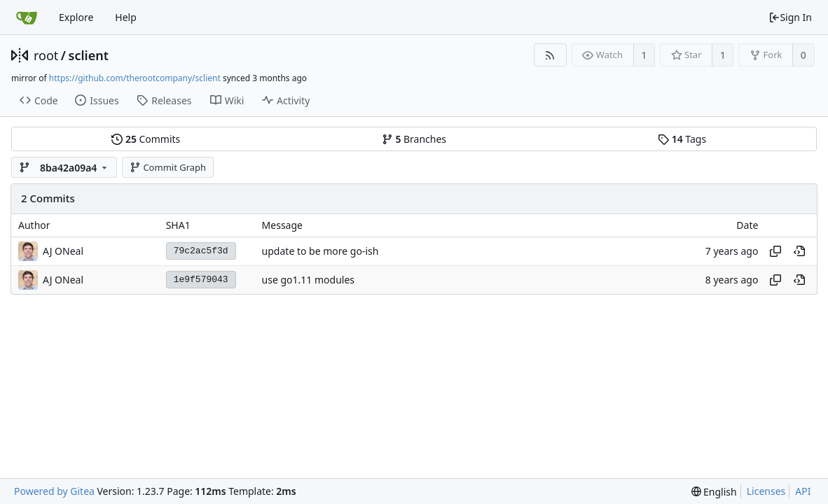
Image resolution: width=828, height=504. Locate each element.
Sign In (790, 17)
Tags (682, 139)
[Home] (27, 17)
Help (126, 17)
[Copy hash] (775, 251)
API (803, 491)
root (46, 55)
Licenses (766, 491)
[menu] (714, 492)
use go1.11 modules (308, 280)
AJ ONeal (63, 251)
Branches (414, 139)
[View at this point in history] (799, 251)
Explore (76, 17)
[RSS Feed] (550, 55)
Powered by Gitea (54, 491)
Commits (146, 139)
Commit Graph (168, 167)
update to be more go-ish (320, 251)
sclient (89, 55)
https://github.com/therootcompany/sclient (135, 78)
